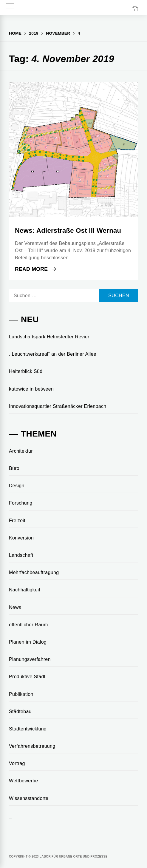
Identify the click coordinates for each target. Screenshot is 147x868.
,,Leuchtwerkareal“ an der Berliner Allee (53, 354)
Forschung (21, 503)
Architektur (21, 451)
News (15, 607)
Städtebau (20, 711)
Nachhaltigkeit (25, 590)
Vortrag (17, 763)
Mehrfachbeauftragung (34, 572)
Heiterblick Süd (26, 371)
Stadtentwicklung (28, 729)
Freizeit (17, 521)
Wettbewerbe (24, 781)
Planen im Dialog (28, 642)
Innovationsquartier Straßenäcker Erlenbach (58, 406)
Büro (14, 468)
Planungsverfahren (30, 659)
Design (17, 486)
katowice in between (31, 389)
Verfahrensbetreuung (32, 746)
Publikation (21, 694)
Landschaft (21, 555)
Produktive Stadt (27, 677)
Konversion (21, 538)
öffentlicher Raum (28, 625)
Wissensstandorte (29, 798)
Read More (35, 269)
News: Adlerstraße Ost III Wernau (68, 231)
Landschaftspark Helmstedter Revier (49, 337)
